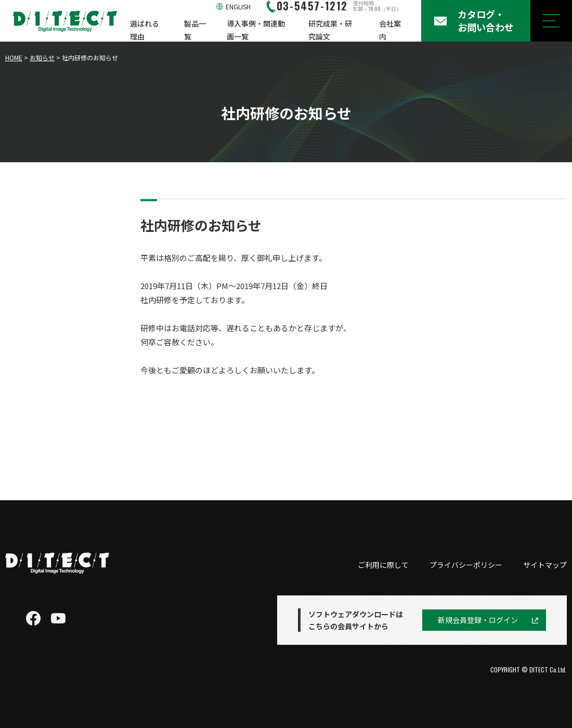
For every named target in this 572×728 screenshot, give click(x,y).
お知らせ (42, 57)
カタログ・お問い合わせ (486, 21)
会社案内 (390, 30)
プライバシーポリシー (466, 565)
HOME (14, 57)
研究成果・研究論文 (330, 30)
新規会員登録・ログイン (478, 620)
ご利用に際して (383, 565)
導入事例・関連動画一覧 (256, 30)
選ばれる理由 (145, 30)
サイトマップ (545, 565)
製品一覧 (195, 30)
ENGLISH (238, 6)
